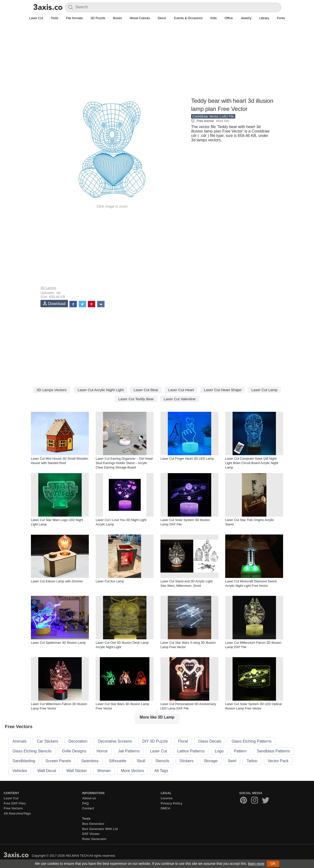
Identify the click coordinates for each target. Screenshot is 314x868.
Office (229, 18)
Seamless (90, 761)
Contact (88, 808)
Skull (141, 761)
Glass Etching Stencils (32, 751)
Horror (102, 751)
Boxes (118, 18)
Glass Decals (210, 741)
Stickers (187, 761)
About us (89, 798)
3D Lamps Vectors (52, 390)
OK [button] (273, 864)
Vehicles (20, 771)
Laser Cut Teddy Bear (136, 399)
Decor (162, 18)
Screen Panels (58, 761)
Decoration (78, 741)
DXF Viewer (91, 834)
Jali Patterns (129, 751)
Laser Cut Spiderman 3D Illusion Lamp (58, 643)
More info (222, 121)
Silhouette (118, 761)
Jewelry (246, 18)
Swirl (232, 761)
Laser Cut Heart (181, 390)
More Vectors (132, 771)
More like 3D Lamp (157, 717)
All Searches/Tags (17, 813)
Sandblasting (24, 761)
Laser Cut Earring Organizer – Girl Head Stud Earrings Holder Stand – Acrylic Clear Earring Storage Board (124, 463)
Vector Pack (278, 761)
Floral (183, 741)
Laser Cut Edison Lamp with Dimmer (57, 581)
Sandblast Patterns (273, 751)
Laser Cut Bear (146, 390)
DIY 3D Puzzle (155, 741)
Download (54, 303)
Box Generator (93, 824)
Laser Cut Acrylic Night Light (101, 390)
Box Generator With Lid (100, 829)
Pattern (240, 751)
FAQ (85, 803)
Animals (20, 741)
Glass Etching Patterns (252, 741)
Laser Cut (36, 18)
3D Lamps (48, 288)
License (167, 798)
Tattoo (252, 761)
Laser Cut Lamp (264, 390)
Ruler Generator (94, 839)
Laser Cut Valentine (180, 399)
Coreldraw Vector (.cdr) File (213, 116)
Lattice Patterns (191, 751)
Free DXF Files (15, 803)
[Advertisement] (157, 62)
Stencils (162, 761)
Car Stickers (47, 741)
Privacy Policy (171, 803)
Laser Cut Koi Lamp (110, 581)
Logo (219, 751)
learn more (256, 864)
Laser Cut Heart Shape (223, 390)
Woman (104, 771)
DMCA (165, 808)
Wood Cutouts (140, 18)
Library (264, 18)
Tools (54, 18)
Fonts (281, 18)
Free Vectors (13, 808)
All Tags (161, 771)
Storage (211, 761)
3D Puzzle (98, 18)
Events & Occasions (188, 18)
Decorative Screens (115, 741)
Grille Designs (74, 751)
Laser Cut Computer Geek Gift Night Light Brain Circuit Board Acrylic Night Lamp (252, 463)
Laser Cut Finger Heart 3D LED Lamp (187, 459)
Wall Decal (47, 771)
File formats (74, 18)
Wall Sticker (77, 771)
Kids (214, 18)
